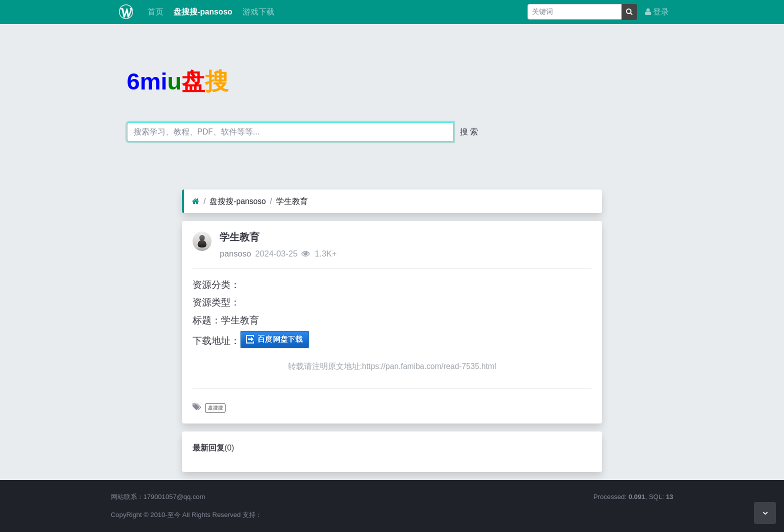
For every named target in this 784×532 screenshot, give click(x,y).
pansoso (235, 254)
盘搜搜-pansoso (202, 12)
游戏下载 (257, 12)
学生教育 (292, 201)
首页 (154, 12)
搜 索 (469, 132)
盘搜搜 (215, 408)
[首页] (196, 201)
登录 (657, 12)
